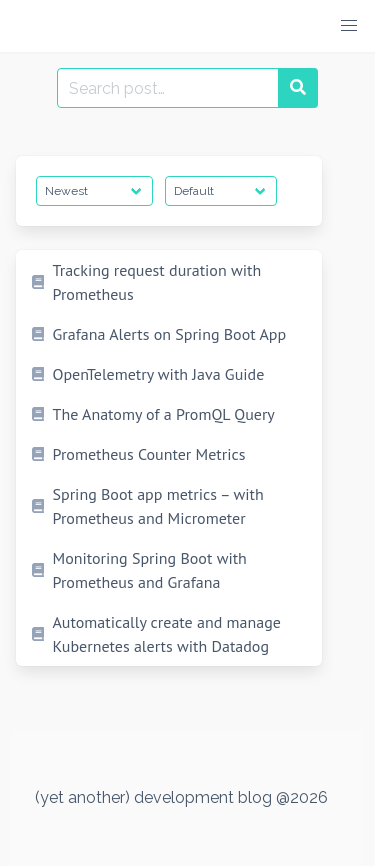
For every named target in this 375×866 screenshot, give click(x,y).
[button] (349, 26)
